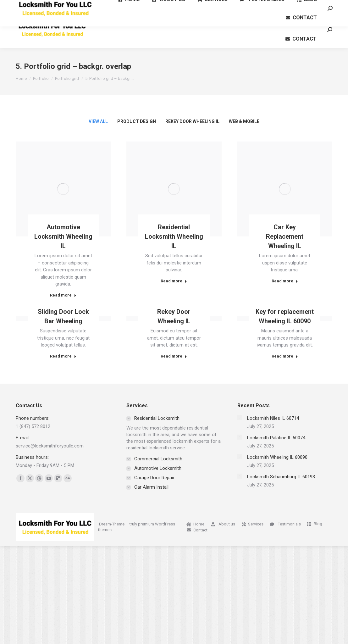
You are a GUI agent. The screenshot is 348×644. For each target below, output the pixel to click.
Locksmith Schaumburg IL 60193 (281, 477)
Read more (63, 295)
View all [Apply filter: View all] (98, 121)
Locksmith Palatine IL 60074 (276, 438)
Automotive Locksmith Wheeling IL (63, 236)
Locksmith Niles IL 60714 (273, 418)
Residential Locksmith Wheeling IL (174, 236)
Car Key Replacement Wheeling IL (285, 236)
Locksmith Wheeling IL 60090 (277, 457)
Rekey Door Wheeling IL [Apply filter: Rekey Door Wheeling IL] (192, 121)
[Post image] (63, 189)
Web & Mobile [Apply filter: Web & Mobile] (244, 121)
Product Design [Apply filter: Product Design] (137, 121)
